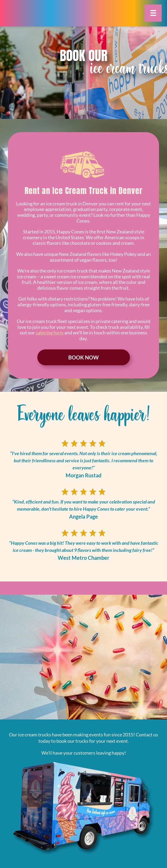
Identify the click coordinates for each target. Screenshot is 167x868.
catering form (50, 333)
